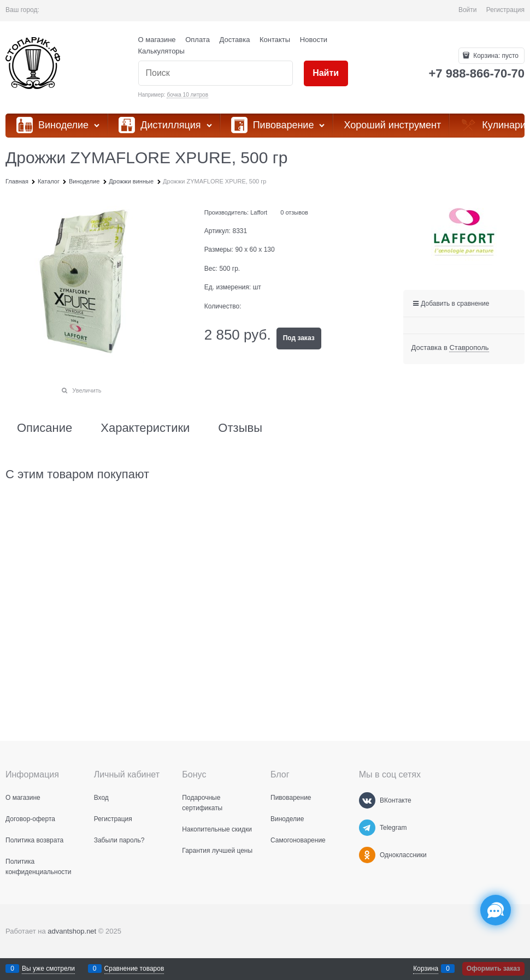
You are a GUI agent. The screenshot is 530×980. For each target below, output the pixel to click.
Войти (468, 10)
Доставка (235, 40)
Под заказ (299, 338)
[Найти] (326, 73)
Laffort (259, 212)
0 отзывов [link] (294, 212)
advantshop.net (72, 931)
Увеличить (87, 390)
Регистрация (505, 10)
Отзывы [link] (240, 428)
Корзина (426, 969)
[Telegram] (367, 828)
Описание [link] (45, 428)
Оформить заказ (493, 969)
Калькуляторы (161, 51)
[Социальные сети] (496, 910)
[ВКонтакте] (367, 800)
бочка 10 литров (187, 95)
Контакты (275, 40)
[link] (469, 348)
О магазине (157, 40)
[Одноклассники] (367, 855)
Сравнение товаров (134, 969)
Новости (314, 40)
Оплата (198, 40)
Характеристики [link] (145, 428)
